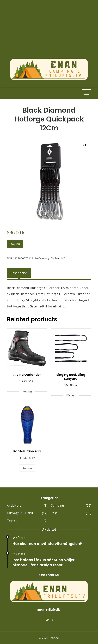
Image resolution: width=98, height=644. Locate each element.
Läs (49, 620)
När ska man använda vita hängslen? (47, 544)
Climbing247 (58, 258)
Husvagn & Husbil (27, 513)
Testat (27, 520)
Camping (71, 505)
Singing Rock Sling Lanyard (71, 377)
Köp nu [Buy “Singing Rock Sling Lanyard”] (71, 395)
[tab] (19, 273)
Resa (71, 513)
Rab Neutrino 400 (27, 451)
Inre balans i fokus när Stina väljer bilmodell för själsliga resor (44, 562)
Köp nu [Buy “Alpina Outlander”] (27, 391)
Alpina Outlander (27, 375)
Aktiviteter (27, 505)
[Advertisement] (49, 33)
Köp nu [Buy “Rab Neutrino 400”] (27, 468)
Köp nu (15, 244)
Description (19, 273)
